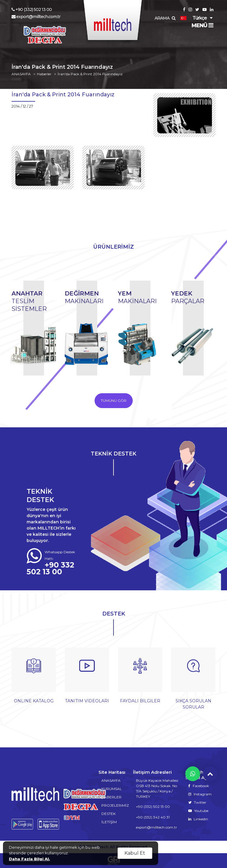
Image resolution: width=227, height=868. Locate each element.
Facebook (199, 786)
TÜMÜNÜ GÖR (114, 401)
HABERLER (111, 797)
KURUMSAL (112, 789)
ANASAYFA (21, 74)
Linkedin (198, 819)
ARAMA (165, 18)
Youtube (198, 811)
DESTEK (108, 814)
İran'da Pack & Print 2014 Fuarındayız (90, 74)
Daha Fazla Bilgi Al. (29, 859)
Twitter (197, 802)
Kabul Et (135, 853)
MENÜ (202, 25)
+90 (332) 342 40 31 (153, 817)
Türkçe (193, 18)
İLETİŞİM (109, 822)
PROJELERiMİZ (115, 805)
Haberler (44, 74)
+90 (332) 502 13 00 (32, 9)
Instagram (200, 794)
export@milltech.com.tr (36, 17)
